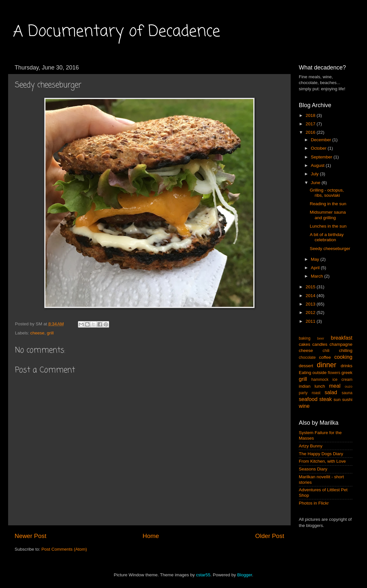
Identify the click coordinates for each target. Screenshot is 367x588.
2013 (311, 304)
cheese (37, 333)
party (303, 393)
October (319, 148)
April (316, 268)
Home (151, 536)
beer (321, 338)
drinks (347, 366)
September (322, 157)
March (317, 276)
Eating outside (313, 373)
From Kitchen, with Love (322, 461)
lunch (320, 386)
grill (50, 333)
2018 (311, 115)
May (316, 259)
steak (326, 399)
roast (316, 393)
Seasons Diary (313, 469)
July (315, 174)
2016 (311, 132)
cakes (304, 344)
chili (326, 351)
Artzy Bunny (311, 446)
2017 (311, 124)
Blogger (245, 575)
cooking (343, 357)
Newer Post (31, 536)
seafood (308, 399)
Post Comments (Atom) (64, 549)
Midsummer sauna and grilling (328, 215)
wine (304, 406)
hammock (320, 380)
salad (331, 392)
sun (337, 400)
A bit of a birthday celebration (327, 237)
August (318, 165)
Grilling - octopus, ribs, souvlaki (327, 193)
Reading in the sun (328, 204)
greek (347, 373)
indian (305, 386)
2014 (311, 296)
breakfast (342, 338)
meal (335, 386)
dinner (327, 365)
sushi (347, 400)
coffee (325, 357)
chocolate (307, 357)
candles (320, 344)
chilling (346, 350)
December (322, 140)
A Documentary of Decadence (117, 32)
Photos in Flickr (314, 503)
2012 (311, 313)
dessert (306, 366)
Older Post (270, 536)
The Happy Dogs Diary (321, 454)
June (316, 183)
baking (305, 338)
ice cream (343, 380)
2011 (311, 321)
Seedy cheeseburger (330, 249)
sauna (347, 393)
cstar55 (203, 575)
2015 (311, 287)
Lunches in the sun (328, 226)
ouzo (349, 386)
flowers (334, 373)
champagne (341, 344)
